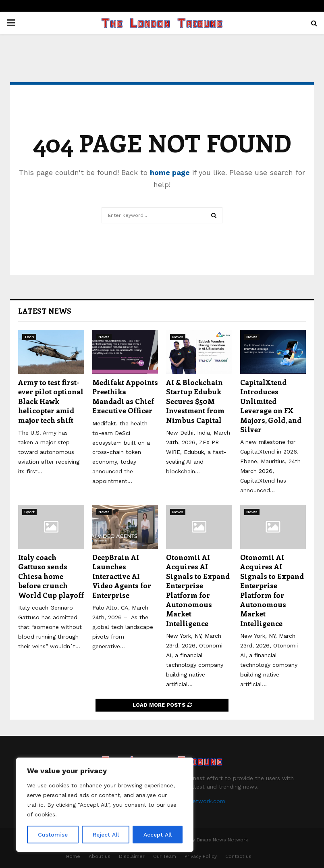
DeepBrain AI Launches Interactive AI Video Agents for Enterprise (122, 576)
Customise (53, 835)
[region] (105, 805)
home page (170, 172)
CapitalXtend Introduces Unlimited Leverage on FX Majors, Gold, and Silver (271, 406)
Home (73, 856)
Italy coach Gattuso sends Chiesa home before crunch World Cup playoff (51, 576)
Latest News (45, 311)
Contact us (238, 856)
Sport (29, 512)
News (104, 337)
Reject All (106, 835)
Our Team (165, 856)
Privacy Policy (201, 856)
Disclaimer (132, 856)
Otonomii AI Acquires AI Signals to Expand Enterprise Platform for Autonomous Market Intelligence (198, 590)
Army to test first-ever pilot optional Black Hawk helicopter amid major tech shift (51, 401)
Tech (29, 337)
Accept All (158, 835)
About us (100, 856)
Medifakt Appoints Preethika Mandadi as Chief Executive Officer (125, 396)
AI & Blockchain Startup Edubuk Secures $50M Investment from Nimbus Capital (195, 401)
